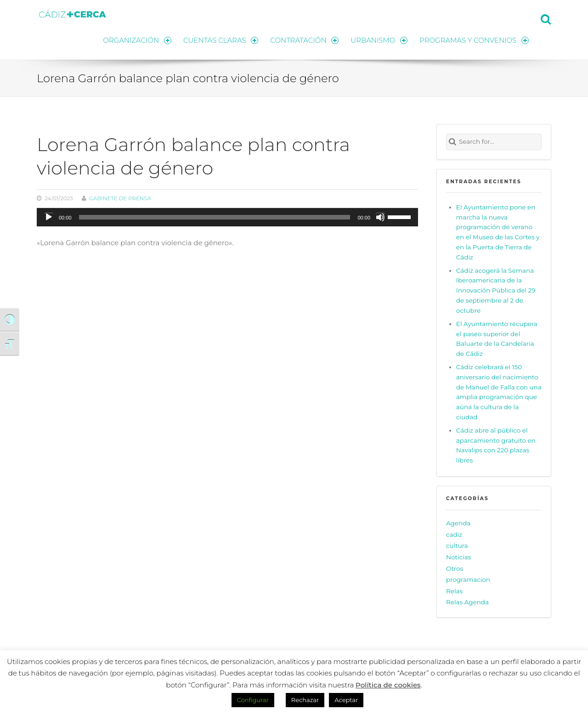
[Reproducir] (49, 217)
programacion (468, 580)
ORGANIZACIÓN (137, 40)
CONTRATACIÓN (304, 40)
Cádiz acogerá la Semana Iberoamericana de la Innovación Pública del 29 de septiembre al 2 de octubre (496, 290)
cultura (457, 546)
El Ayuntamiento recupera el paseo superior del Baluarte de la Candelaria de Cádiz (497, 339)
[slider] (215, 217)
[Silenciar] (380, 217)
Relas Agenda (467, 602)
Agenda (458, 523)
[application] (227, 217)
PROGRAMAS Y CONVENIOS (474, 40)
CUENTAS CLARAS (221, 40)
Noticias (458, 557)
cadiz (454, 535)
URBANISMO (379, 40)
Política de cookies (388, 685)
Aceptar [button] (346, 700)
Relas (454, 591)
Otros (455, 569)
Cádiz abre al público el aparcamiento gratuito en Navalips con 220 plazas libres (496, 445)
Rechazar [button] (305, 700)
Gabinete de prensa (120, 198)
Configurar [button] (253, 700)
